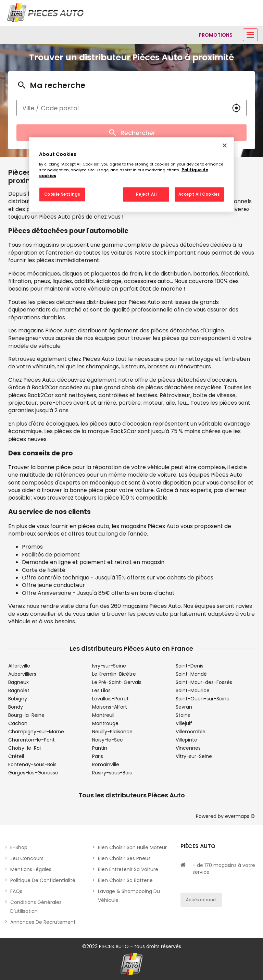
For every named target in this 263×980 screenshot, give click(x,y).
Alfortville (19, 666)
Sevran (184, 707)
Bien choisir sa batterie (125, 880)
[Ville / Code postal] (122, 108)
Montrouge (105, 723)
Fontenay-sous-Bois (32, 764)
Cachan (18, 723)
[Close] (225, 146)
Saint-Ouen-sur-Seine (203, 699)
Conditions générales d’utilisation (36, 907)
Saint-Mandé (191, 674)
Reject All (146, 194)
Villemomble (191, 732)
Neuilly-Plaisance (112, 732)
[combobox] (122, 108)
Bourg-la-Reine (26, 715)
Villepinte (186, 740)
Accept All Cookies (199, 194)
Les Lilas (101, 690)
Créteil (16, 756)
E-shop (19, 847)
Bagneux (18, 682)
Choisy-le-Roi (24, 748)
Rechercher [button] (131, 133)
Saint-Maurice (193, 690)
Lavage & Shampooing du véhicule (129, 896)
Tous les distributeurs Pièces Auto (132, 795)
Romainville (106, 764)
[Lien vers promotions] (216, 35)
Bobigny (18, 699)
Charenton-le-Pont (32, 740)
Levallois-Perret (110, 699)
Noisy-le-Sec (108, 740)
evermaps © (240, 816)
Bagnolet (19, 690)
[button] (236, 108)
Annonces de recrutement (43, 922)
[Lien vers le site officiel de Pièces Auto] (46, 13)
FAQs (16, 891)
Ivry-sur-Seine (109, 666)
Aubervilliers (22, 674)
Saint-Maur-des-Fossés (204, 682)
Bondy (16, 707)
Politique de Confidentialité (43, 880)
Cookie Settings (62, 194)
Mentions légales (31, 869)
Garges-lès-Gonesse (33, 773)
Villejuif (184, 723)
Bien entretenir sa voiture (128, 869)
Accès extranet (201, 900)
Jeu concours (27, 858)
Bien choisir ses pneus (124, 858)
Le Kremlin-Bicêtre (114, 674)
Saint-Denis (190, 666)
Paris (98, 756)
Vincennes (188, 748)
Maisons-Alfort (110, 707)
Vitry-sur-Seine (194, 756)
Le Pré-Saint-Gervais (117, 682)
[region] (131, 175)
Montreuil (103, 715)
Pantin (100, 748)
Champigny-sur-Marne (36, 732)
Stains (183, 715)
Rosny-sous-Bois (112, 773)
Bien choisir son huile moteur (132, 847)
